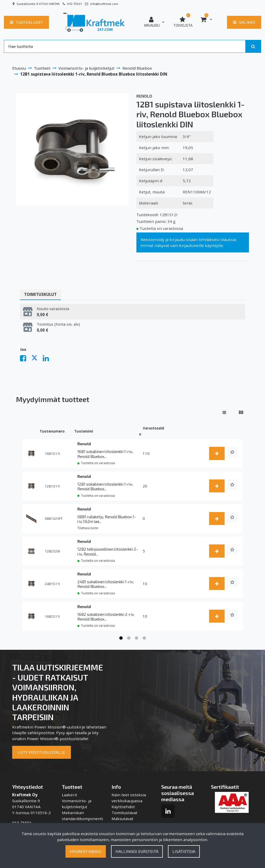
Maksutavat (122, 819)
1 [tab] (121, 638)
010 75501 (74, 4)
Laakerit (69, 795)
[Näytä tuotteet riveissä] (224, 412)
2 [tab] (129, 638)
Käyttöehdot (123, 807)
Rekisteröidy (152, 239)
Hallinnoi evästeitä (137, 851)
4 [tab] (144, 638)
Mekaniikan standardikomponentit (82, 819)
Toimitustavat (124, 813)
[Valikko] (244, 22)
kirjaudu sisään (184, 239)
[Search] (125, 46)
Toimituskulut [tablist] (40, 294)
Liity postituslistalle (42, 752)
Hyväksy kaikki (86, 851)
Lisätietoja (184, 851)
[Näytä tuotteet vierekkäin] (241, 412)
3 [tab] (136, 638)
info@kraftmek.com (104, 4)
